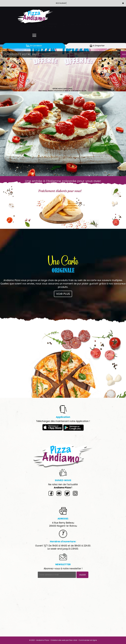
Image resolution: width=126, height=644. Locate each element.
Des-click (73, 640)
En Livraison (34, 46)
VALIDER (82, 575)
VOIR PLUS (63, 294)
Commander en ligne (88, 640)
